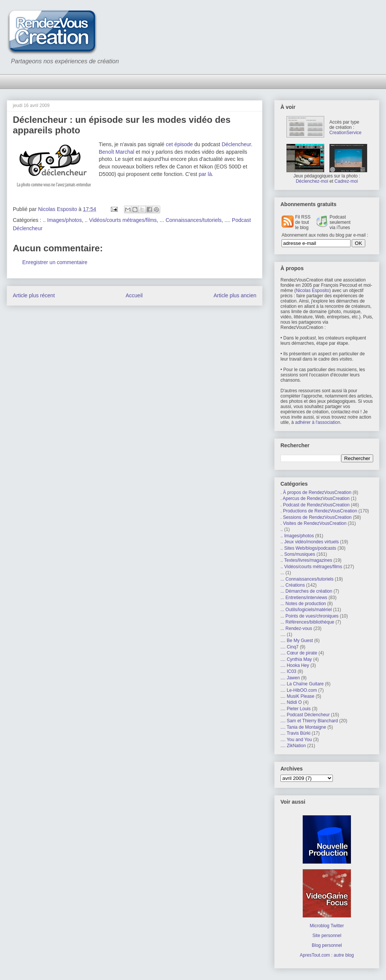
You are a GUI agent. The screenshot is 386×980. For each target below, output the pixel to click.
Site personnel (327, 936)
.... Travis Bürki (295, 733)
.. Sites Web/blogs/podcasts (308, 548)
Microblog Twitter (327, 926)
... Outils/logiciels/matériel (306, 610)
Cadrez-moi (346, 181)
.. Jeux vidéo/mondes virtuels (310, 542)
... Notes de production (303, 604)
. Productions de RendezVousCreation (319, 511)
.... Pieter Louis (296, 709)
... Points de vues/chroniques (309, 616)
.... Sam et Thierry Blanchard (309, 721)
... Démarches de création (306, 591)
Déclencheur (236, 144)
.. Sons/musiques (298, 554)
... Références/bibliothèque (307, 622)
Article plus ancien (235, 295)
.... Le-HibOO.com (299, 690)
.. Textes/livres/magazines (306, 560)
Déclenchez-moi (312, 181)
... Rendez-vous (296, 628)
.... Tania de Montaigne (303, 727)
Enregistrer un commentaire (55, 262)
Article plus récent (34, 295)
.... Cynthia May (296, 659)
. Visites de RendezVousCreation (313, 523)
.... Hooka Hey (295, 665)
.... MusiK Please (297, 696)
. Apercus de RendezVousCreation (315, 498)
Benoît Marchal (116, 152)
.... (283, 634)
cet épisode (179, 144)
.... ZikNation (293, 746)
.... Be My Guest (297, 641)
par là (205, 174)
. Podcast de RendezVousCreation (315, 505)
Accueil (134, 295)
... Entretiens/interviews (304, 598)
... (282, 573)
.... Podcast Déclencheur (305, 715)
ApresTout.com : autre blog (327, 955)
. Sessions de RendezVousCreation (316, 517)
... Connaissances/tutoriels (191, 220)
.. (282, 529)
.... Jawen (290, 678)
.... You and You (296, 740)
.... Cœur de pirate (299, 653)
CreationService (345, 133)
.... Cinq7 (289, 647)
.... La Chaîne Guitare (302, 684)
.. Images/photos (62, 220)
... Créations (293, 585)
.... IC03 (288, 671)
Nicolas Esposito (313, 290)
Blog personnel (327, 945)
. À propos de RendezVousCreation (316, 492)
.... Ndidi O (291, 702)
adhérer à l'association (318, 422)
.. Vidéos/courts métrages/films (121, 220)
